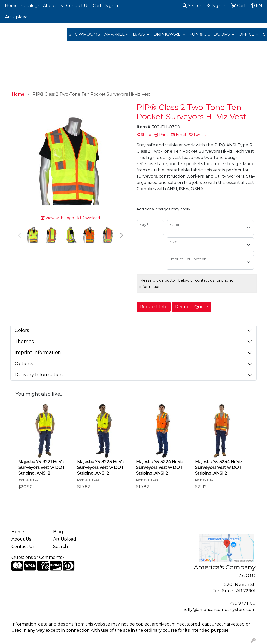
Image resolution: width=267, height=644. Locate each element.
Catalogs (30, 6)
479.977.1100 (243, 603)
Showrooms (84, 34)
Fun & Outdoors (210, 34)
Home (11, 6)
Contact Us (78, 6)
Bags (139, 34)
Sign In (113, 6)
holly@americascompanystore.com (219, 609)
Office (247, 34)
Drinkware (167, 34)
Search (192, 6)
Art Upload (16, 17)
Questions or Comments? (38, 557)
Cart (97, 6)
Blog (58, 532)
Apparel (114, 34)
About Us (53, 6)
